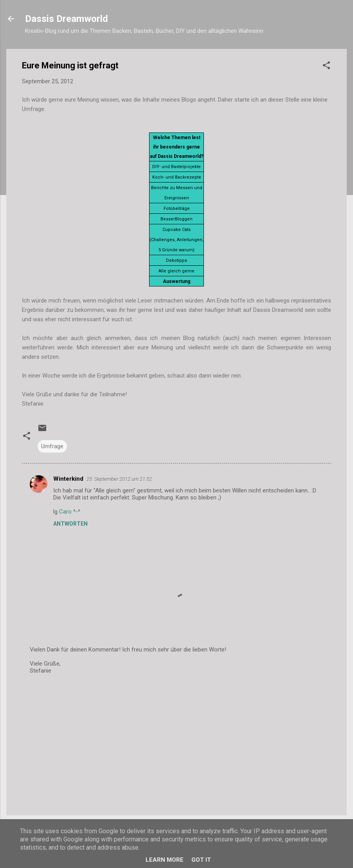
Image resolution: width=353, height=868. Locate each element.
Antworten (70, 524)
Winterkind (68, 479)
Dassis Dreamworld (67, 19)
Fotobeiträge (177, 208)
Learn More (165, 860)
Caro (65, 512)
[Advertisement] (176, 743)
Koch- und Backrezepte (177, 177)
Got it (201, 860)
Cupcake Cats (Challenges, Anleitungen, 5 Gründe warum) (176, 240)
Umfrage (52, 446)
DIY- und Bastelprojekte (176, 167)
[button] (326, 67)
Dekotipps (176, 260)
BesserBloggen (176, 219)
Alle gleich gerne (176, 271)
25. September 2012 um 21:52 (119, 479)
